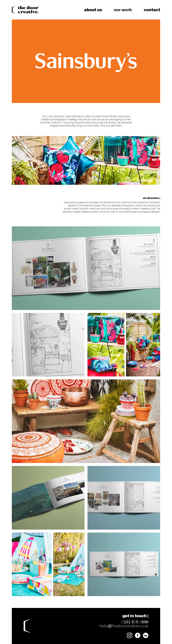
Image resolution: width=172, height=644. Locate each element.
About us (93, 10)
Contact (152, 10)
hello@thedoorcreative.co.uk (124, 626)
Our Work (123, 10)
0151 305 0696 (135, 622)
